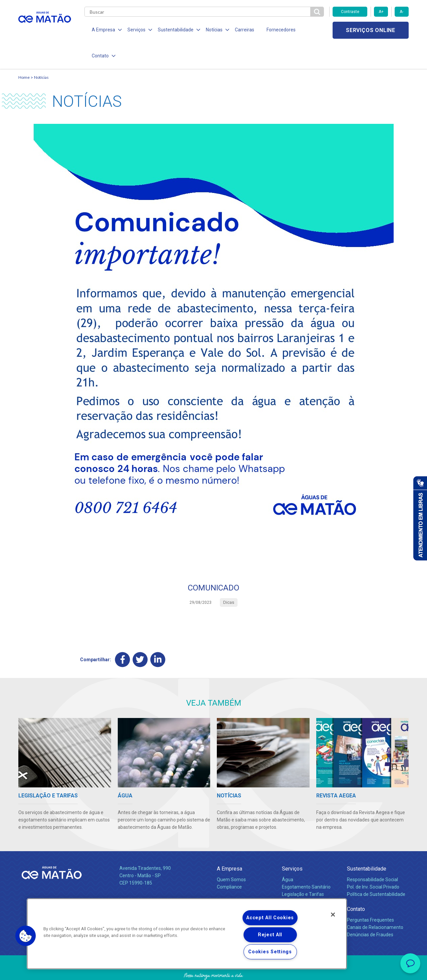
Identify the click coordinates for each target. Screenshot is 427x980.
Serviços (292, 843)
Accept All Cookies (270, 918)
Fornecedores (275, 30)
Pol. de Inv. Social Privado (373, 862)
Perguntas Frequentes (370, 895)
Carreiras (240, 30)
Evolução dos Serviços (305, 876)
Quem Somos (231, 854)
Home (24, 52)
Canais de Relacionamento (375, 902)
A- (401, 12)
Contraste (350, 12)
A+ (381, 12)
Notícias (41, 52)
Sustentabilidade (367, 843)
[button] (26, 936)
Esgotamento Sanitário (306, 862)
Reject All (270, 935)
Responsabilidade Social (372, 854)
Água (288, 854)
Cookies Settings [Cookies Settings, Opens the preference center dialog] (270, 952)
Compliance (229, 862)
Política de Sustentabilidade (376, 869)
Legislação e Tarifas (303, 869)
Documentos (295, 884)
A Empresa (230, 843)
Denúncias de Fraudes (370, 909)
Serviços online (371, 30)
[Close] (333, 915)
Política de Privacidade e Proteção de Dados (213, 970)
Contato (356, 884)
